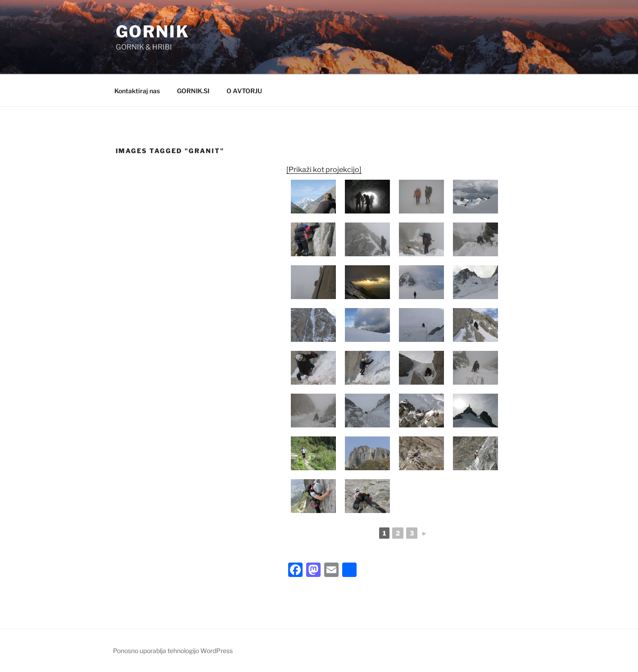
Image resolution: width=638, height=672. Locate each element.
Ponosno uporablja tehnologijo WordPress (173, 651)
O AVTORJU (244, 91)
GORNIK (153, 32)
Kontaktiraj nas (137, 91)
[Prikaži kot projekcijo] (324, 170)
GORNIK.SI (193, 91)
